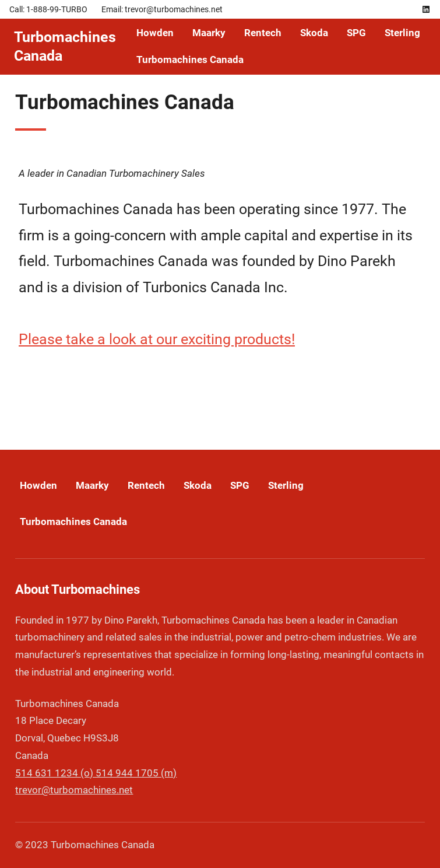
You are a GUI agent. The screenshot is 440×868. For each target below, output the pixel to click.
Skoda (314, 33)
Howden (155, 33)
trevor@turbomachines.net (74, 790)
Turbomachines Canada (190, 60)
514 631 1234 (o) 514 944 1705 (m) (96, 773)
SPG (356, 33)
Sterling (402, 33)
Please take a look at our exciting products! (157, 339)
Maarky (209, 33)
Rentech (263, 33)
